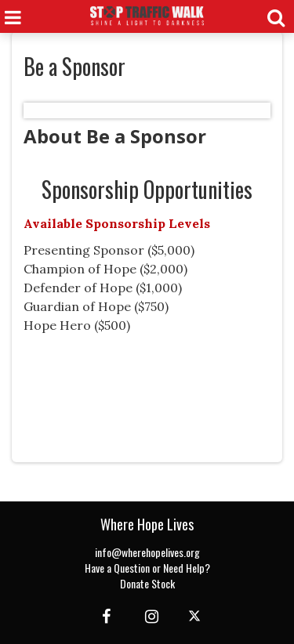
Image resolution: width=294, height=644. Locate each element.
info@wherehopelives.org (147, 552)
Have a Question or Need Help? (147, 568)
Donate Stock (147, 583)
